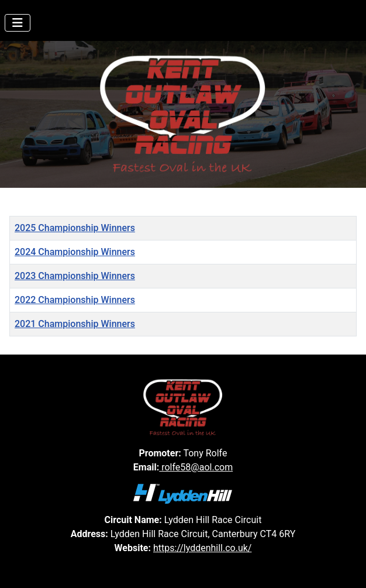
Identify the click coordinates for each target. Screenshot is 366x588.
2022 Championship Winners (75, 300)
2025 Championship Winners (75, 228)
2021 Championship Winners (75, 324)
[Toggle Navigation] (18, 23)
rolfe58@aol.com (196, 467)
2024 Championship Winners (75, 252)
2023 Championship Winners (75, 276)
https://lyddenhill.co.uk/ (203, 548)
